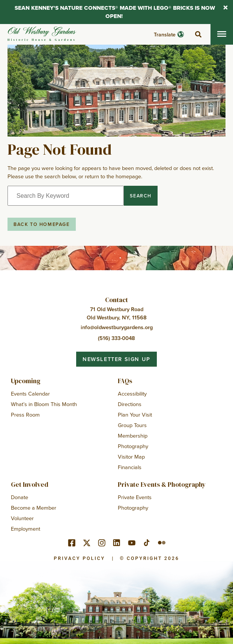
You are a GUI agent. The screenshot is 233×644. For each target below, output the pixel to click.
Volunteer (22, 518)
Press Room (25, 415)
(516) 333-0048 (116, 338)
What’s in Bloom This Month (44, 404)
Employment (26, 529)
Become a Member (34, 508)
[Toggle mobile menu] (222, 34)
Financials (130, 467)
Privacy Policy (79, 558)
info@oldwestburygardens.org (117, 327)
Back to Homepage (42, 224)
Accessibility (132, 393)
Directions (130, 404)
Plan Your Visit (135, 415)
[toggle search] (198, 35)
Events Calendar (30, 393)
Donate (20, 497)
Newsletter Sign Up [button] (116, 359)
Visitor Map (131, 457)
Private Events (135, 497)
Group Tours (132, 425)
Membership (133, 436)
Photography (133, 446)
